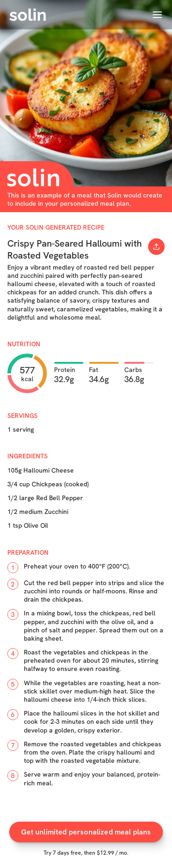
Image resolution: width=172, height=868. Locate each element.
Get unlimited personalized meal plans (86, 832)
